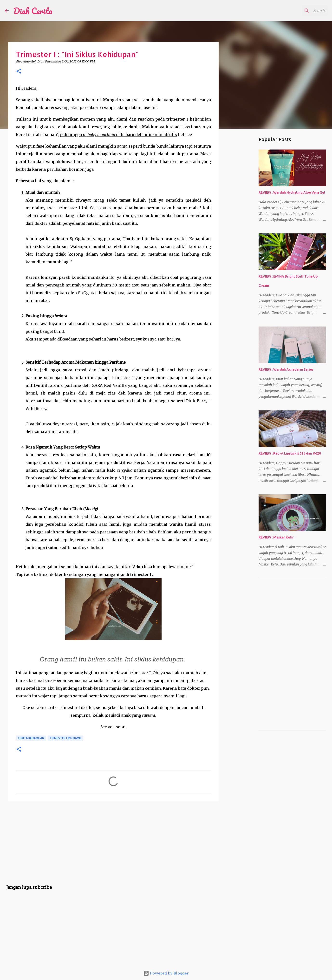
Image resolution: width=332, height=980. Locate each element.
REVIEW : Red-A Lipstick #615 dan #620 (290, 453)
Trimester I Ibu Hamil (65, 738)
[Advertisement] (113, 842)
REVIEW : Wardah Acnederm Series (286, 369)
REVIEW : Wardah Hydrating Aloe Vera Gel (292, 192)
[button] (19, 71)
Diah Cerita (33, 11)
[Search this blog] (303, 11)
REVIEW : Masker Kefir (276, 537)
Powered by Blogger (166, 973)
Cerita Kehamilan (31, 738)
